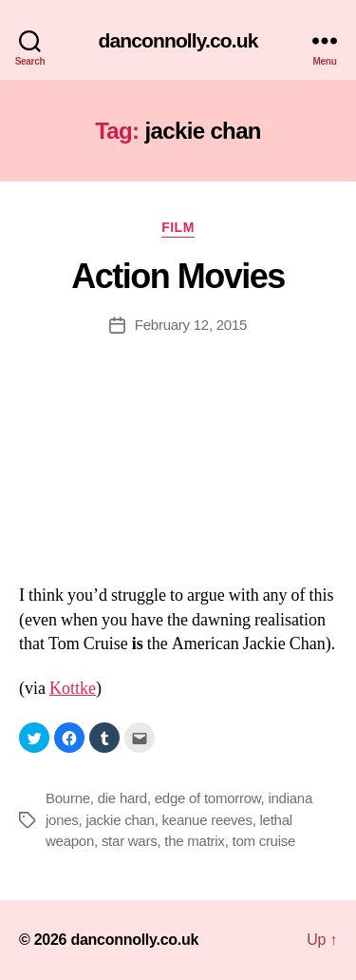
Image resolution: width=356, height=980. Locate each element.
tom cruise (263, 841)
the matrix (194, 841)
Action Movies (178, 276)
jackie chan (120, 820)
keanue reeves (207, 820)
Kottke (73, 689)
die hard (122, 798)
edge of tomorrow (208, 798)
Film (178, 227)
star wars (130, 841)
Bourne (68, 798)
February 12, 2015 (191, 325)
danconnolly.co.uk (178, 40)
